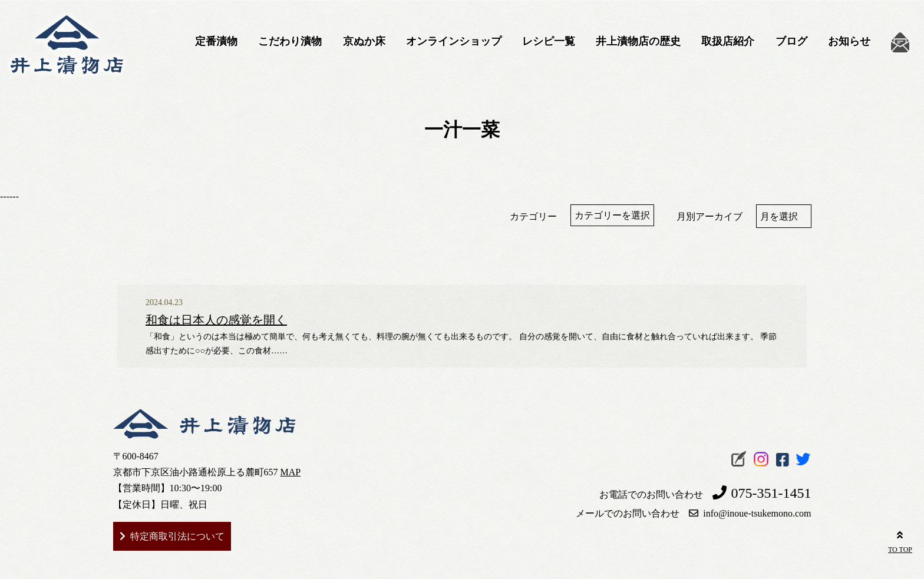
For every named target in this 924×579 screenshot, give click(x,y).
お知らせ (849, 41)
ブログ (791, 41)
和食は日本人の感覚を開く (216, 320)
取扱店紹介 (728, 41)
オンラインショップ (454, 41)
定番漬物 (216, 41)
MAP (291, 472)
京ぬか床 (364, 41)
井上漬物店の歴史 (638, 41)
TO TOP (900, 540)
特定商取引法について (177, 536)
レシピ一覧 (549, 41)
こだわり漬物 (290, 41)
